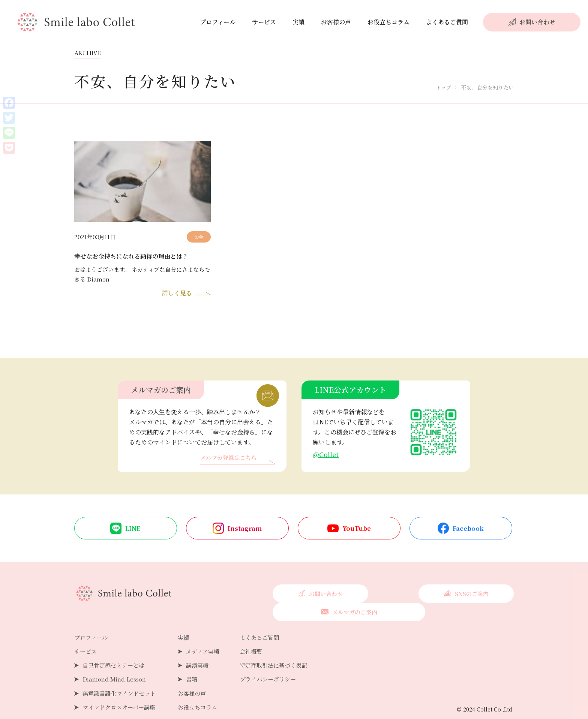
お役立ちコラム (388, 22)
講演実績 (203, 649)
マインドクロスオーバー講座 (121, 691)
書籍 (197, 663)
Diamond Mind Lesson (115, 663)
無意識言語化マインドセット (121, 677)
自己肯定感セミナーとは (115, 649)
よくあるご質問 (447, 22)
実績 (298, 22)
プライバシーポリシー (277, 663)
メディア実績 (209, 636)
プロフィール (218, 22)
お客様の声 (336, 22)
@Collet (326, 456)
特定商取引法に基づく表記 (283, 649)
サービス (264, 22)
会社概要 (259, 636)
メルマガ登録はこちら (230, 460)
